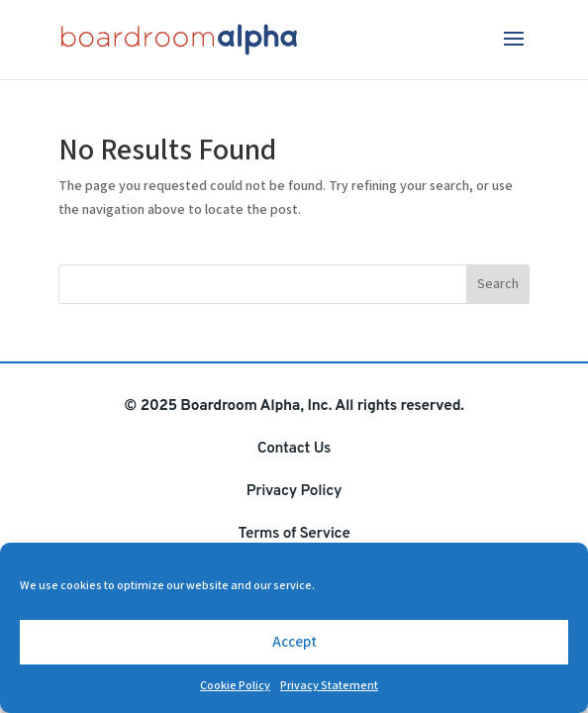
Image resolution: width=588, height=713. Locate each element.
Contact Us (294, 449)
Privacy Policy (294, 491)
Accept (294, 642)
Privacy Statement (329, 686)
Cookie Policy (235, 686)
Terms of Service (294, 534)
